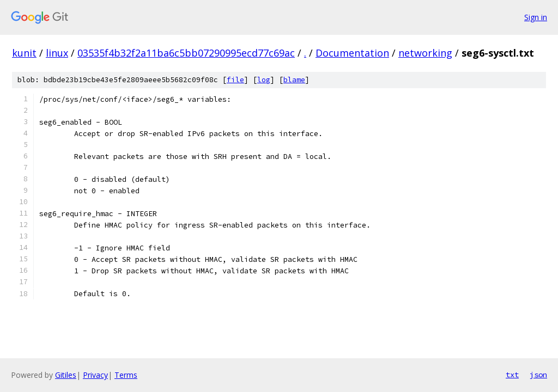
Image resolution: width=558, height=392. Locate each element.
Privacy (95, 375)
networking (425, 53)
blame (294, 80)
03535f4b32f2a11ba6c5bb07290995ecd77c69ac (186, 53)
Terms (126, 375)
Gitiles (66, 375)
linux (57, 53)
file (235, 80)
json (538, 375)
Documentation (352, 53)
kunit (24, 53)
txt (512, 375)
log (264, 80)
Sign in (536, 17)
